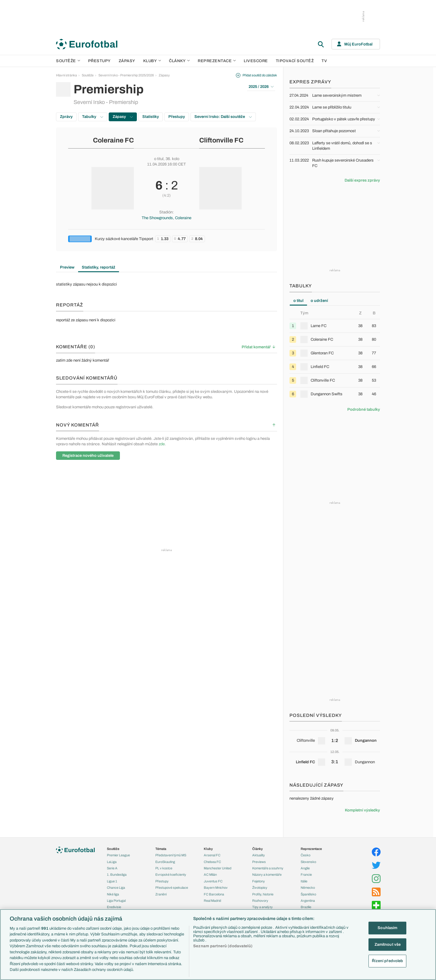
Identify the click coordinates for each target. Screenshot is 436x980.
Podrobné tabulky (364, 410)
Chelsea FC (212, 862)
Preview (67, 267)
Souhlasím (387, 928)
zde (162, 444)
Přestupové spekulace (172, 888)
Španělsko (308, 894)
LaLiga (112, 862)
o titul (159, 159)
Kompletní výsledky (362, 810)
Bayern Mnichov (216, 888)
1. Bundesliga (117, 875)
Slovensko (308, 862)
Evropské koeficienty (171, 875)
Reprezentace (217, 61)
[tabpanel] (335, 356)
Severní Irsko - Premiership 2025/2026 (126, 75)
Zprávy (66, 117)
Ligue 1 (112, 881)
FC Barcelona (214, 894)
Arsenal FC (212, 855)
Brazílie (306, 907)
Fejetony (259, 881)
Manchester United (218, 868)
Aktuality (259, 855)
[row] (335, 326)
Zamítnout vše (388, 944)
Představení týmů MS (171, 855)
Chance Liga (116, 888)
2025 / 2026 (261, 87)
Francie (306, 875)
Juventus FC (213, 881)
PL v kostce (164, 868)
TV (324, 61)
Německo (308, 888)
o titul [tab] (298, 301)
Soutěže (68, 61)
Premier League (118, 855)
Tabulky (93, 117)
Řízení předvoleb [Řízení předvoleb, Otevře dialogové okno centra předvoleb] (387, 961)
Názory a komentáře (267, 875)
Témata (161, 849)
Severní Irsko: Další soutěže (223, 117)
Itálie (304, 881)
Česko (306, 855)
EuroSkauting (165, 862)
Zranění (161, 894)
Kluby (152, 61)
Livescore (256, 61)
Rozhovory (260, 901)
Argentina (308, 901)
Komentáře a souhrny (268, 868)
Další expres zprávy (362, 180)
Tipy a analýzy (263, 907)
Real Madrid (212, 901)
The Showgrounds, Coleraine (167, 218)
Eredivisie (114, 907)
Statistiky (151, 117)
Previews (259, 862)
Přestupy (99, 61)
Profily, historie (263, 894)
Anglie (305, 868)
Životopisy (260, 888)
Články (258, 849)
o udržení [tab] (319, 301)
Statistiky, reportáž (99, 267)
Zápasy (127, 61)
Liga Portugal (116, 901)
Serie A (112, 868)
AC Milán (210, 875)
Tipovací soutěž (295, 61)
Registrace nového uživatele (88, 456)
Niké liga (113, 894)
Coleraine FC (113, 140)
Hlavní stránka (66, 75)
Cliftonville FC (221, 140)
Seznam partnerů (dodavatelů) (223, 946)
